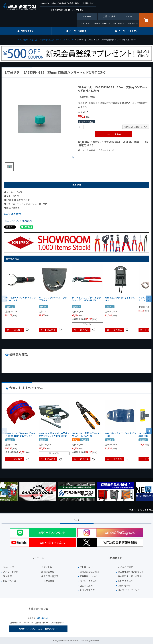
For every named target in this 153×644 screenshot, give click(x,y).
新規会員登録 (48, 572)
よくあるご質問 (125, 567)
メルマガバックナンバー (130, 590)
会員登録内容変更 (50, 576)
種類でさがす (27, 31)
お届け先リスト (11, 581)
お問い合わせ (133, 23)
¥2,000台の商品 (128, 156)
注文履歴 (7, 576)
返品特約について (13, 214)
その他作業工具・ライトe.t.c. (53, 40)
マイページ (88, 16)
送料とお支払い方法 (89, 572)
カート (146, 20)
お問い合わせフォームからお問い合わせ (38, 629)
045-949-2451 (43, 618)
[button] (149, 298)
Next (148, 489)
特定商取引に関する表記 (130, 576)
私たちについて (125, 581)
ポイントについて (88, 581)
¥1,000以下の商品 (88, 156)
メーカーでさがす (78, 31)
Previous (5, 492)
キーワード (128, 31)
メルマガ (130, 16)
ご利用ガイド (84, 23)
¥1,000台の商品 (109, 156)
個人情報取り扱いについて (131, 572)
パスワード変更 (11, 572)
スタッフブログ (87, 590)
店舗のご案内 (109, 16)
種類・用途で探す (32, 40)
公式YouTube (118, 23)
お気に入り (47, 567)
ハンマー (71, 40)
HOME (19, 40)
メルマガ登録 (48, 581)
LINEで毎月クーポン (101, 23)
